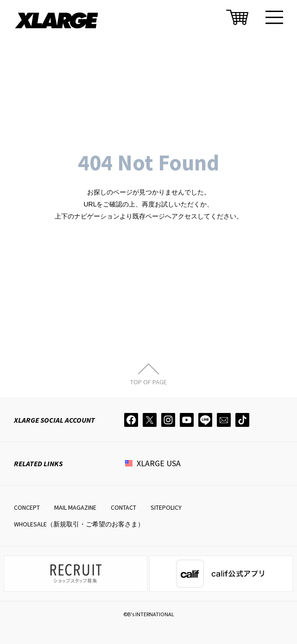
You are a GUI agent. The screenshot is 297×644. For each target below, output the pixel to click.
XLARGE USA (159, 463)
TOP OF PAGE (148, 381)
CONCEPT (27, 507)
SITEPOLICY (166, 507)
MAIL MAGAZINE (75, 507)
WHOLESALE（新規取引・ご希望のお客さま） (79, 524)
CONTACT (123, 507)
